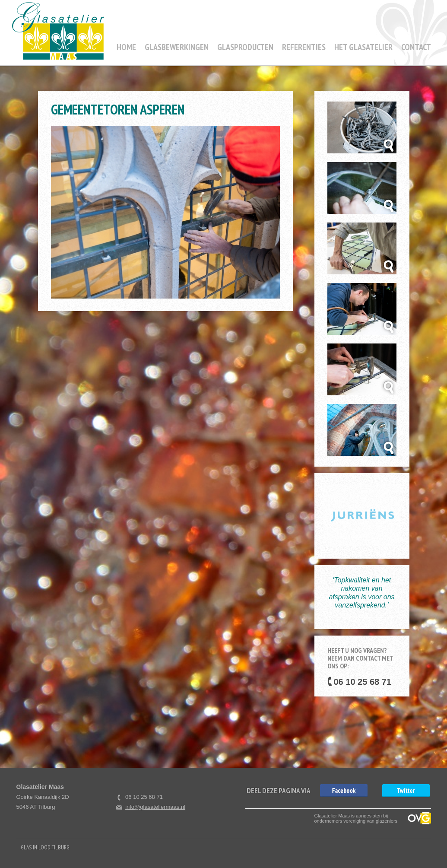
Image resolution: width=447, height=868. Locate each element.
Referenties (304, 47)
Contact (416, 47)
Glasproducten (245, 47)
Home (126, 47)
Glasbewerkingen (177, 47)
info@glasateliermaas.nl (155, 807)
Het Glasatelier (363, 47)
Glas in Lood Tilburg (45, 847)
